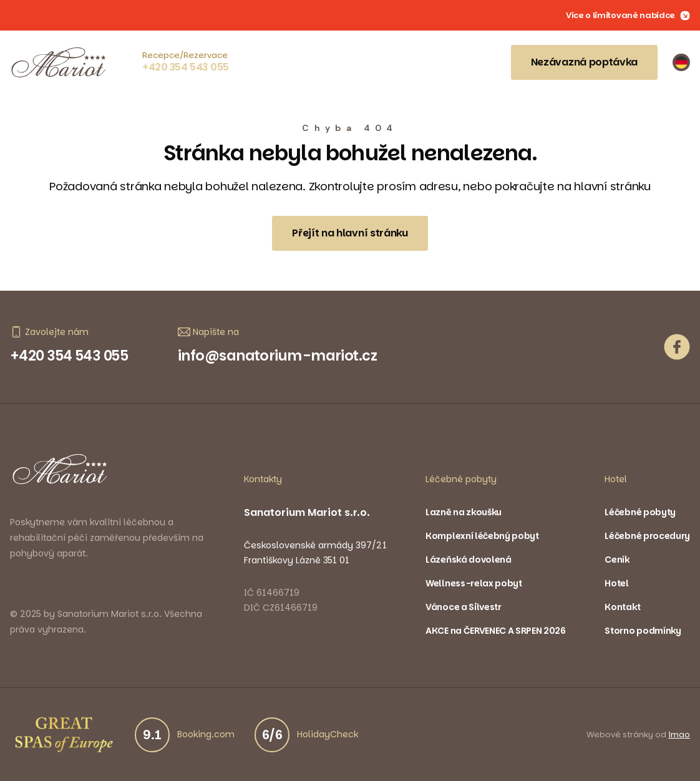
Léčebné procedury (647, 536)
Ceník (617, 560)
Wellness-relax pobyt (474, 583)
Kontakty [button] (263, 479)
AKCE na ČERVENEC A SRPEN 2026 (496, 631)
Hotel (616, 583)
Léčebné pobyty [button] (461, 479)
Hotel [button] (616, 479)
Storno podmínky (643, 631)
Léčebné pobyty (640, 512)
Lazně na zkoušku (464, 512)
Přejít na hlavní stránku (350, 233)
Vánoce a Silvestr (464, 607)
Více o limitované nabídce (628, 16)
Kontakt (622, 607)
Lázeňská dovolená (469, 560)
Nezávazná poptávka (584, 62)
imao (679, 735)
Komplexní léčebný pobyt (482, 536)
